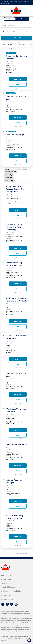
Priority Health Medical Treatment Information (15, 636)
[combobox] (16, 25)
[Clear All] (12, 181)
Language (4, 3)
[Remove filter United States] (15, 172)
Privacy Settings (8, 599)
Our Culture (6, 575)
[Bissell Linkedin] (12, 604)
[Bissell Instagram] (7, 604)
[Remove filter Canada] (11, 175)
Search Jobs (6, 584)
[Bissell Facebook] (3, 604)
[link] (16, 70)
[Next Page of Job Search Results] (29, 551)
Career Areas (6, 579)
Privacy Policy (7, 595)
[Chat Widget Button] (29, 640)
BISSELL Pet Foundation (21, 1)
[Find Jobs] (16, 38)
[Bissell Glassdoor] (16, 604)
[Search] (16, 38)
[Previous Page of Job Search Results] (26, 551)
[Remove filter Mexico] (11, 178)
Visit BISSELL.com (7, 1)
